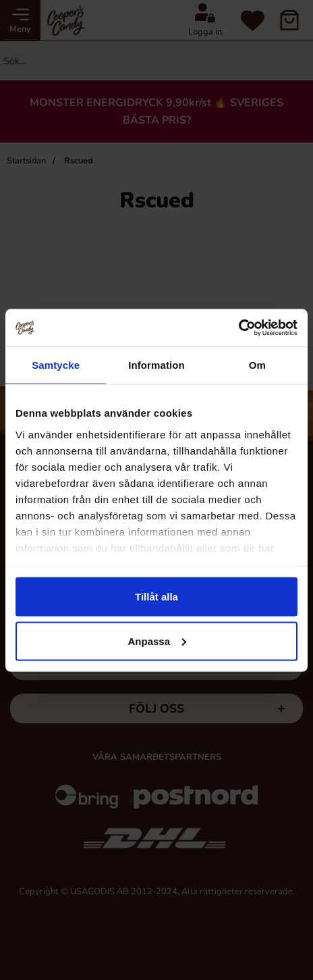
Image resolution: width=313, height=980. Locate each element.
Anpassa (157, 641)
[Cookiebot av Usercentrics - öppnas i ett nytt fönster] (238, 328)
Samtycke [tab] (56, 365)
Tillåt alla (156, 597)
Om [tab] (257, 365)
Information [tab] (156, 365)
